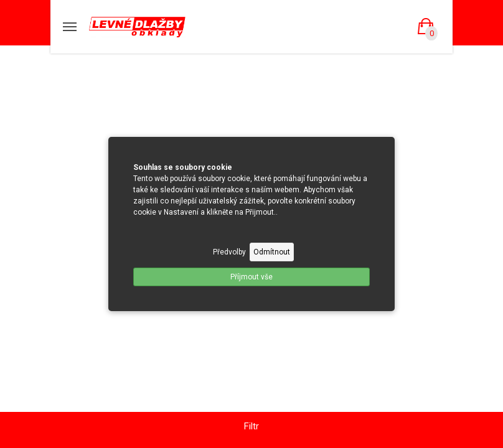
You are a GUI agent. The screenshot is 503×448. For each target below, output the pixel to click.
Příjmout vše (251, 277)
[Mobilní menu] (70, 27)
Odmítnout (272, 252)
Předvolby (229, 252)
